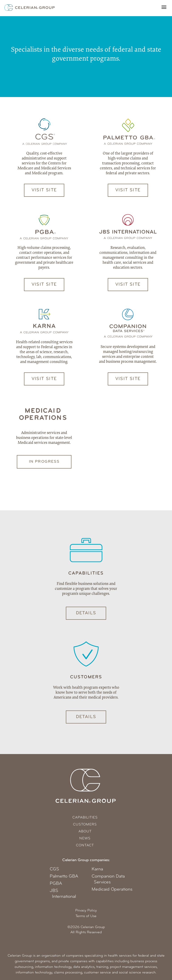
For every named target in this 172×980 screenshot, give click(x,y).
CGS (54, 869)
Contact (85, 845)
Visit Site (44, 190)
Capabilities (85, 818)
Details (86, 613)
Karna (97, 869)
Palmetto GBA (64, 876)
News (85, 838)
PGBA (56, 884)
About (85, 832)
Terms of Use (86, 916)
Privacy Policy (86, 911)
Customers (85, 825)
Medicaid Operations (112, 889)
